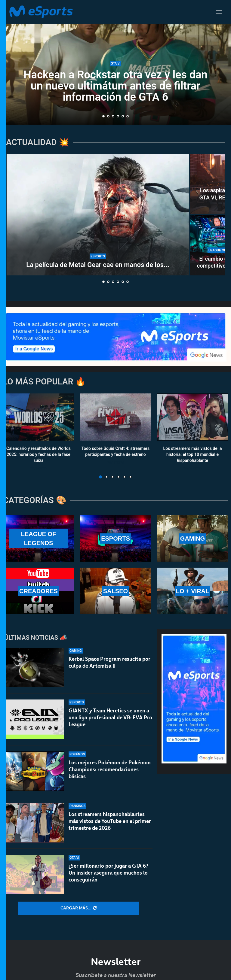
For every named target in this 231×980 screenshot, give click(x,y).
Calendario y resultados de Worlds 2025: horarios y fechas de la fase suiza (38, 455)
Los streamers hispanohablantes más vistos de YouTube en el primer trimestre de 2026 (110, 824)
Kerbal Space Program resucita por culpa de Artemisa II (109, 662)
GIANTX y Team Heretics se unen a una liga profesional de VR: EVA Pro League (110, 718)
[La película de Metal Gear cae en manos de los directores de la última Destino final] (98, 215)
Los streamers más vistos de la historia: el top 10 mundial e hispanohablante (193, 455)
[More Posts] (79, 908)
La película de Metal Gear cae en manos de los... (98, 265)
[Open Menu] (219, 12)
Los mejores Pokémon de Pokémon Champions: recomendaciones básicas (110, 769)
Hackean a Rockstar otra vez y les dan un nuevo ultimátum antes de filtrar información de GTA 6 (115, 86)
